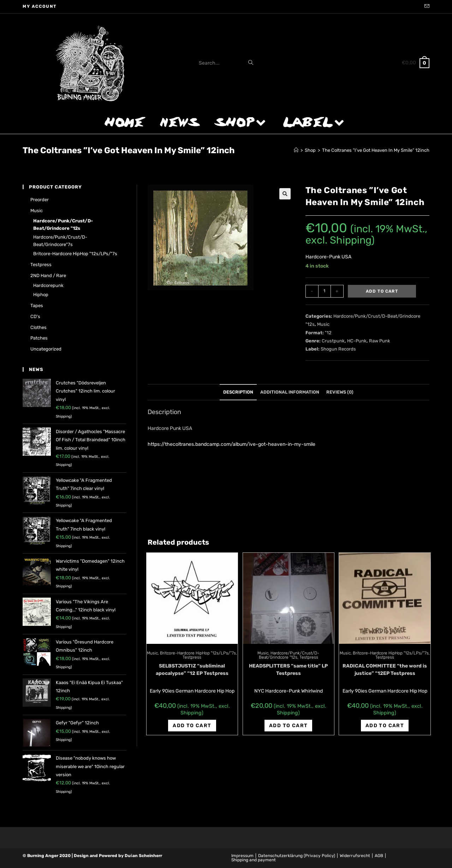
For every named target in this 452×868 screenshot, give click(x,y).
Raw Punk (380, 341)
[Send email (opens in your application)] (426, 7)
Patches (39, 338)
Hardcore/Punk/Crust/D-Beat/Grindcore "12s (289, 655)
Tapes (37, 306)
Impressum (242, 856)
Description (238, 392)
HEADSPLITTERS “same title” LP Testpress (288, 670)
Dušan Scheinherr (143, 856)
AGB (379, 856)
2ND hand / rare (48, 276)
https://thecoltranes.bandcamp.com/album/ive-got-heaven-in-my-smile (231, 444)
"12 (328, 333)
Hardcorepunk (48, 285)
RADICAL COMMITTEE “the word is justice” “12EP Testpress (385, 670)
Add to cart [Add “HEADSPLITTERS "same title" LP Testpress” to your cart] (288, 726)
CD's (35, 316)
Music (323, 324)
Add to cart (382, 291)
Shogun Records (338, 349)
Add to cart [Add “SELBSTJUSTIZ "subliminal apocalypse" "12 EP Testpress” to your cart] (192, 726)
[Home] (296, 150)
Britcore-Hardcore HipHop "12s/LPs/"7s (198, 653)
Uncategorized (46, 349)
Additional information (290, 392)
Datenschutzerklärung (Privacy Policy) (297, 856)
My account (40, 6)
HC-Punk (357, 341)
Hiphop (41, 295)
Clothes (38, 327)
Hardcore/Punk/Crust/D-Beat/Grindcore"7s (60, 241)
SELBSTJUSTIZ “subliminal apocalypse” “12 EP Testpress (192, 670)
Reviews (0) (340, 392)
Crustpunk (333, 341)
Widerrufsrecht (355, 856)
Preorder (40, 200)
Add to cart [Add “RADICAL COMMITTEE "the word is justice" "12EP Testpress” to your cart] (385, 726)
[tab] (238, 392)
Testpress (192, 657)
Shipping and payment (254, 860)
